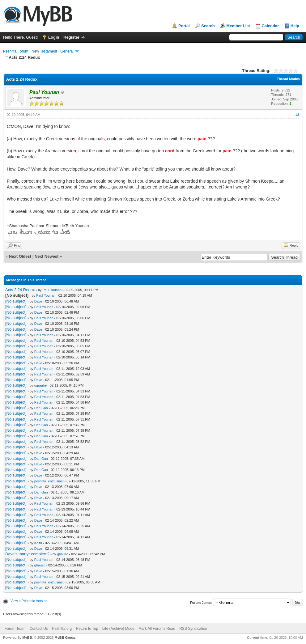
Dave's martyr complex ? (27, 554)
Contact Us (38, 629)
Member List (238, 26)
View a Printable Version (29, 601)
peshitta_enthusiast (49, 481)
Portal (184, 26)
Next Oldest (20, 256)
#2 (297, 115)
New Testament (44, 51)
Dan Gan (41, 408)
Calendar (270, 26)
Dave (38, 301)
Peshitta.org (62, 629)
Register (71, 37)
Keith (38, 543)
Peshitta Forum (16, 51)
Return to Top (87, 629)
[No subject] (16, 301)
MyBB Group (65, 638)
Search (208, 26)
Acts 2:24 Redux (20, 290)
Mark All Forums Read (157, 629)
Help (295, 26)
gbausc (63, 554)
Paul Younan (52, 290)
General (67, 51)
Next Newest (47, 256)
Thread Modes (288, 79)
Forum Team (15, 629)
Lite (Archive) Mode (118, 629)
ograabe (40, 385)
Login (54, 37)
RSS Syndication (193, 629)
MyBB (27, 638)
